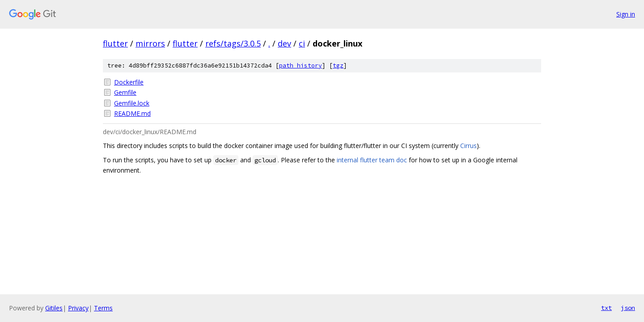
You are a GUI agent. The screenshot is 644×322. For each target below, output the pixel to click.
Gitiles (54, 308)
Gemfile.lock (132, 103)
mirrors (150, 43)
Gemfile (125, 92)
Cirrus (468, 146)
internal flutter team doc (372, 160)
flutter (115, 43)
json (628, 308)
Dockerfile (129, 82)
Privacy (78, 308)
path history (301, 66)
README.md (132, 113)
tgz (338, 66)
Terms (103, 308)
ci (302, 43)
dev (284, 43)
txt (606, 308)
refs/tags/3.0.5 (233, 43)
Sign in (626, 14)
